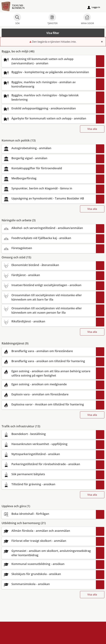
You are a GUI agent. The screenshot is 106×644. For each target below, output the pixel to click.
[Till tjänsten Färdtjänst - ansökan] (49, 275)
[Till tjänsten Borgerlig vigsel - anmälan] (49, 158)
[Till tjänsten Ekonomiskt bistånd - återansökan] (49, 265)
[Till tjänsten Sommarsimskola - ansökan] (49, 584)
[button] (53, 33)
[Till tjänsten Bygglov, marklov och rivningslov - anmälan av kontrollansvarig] (49, 84)
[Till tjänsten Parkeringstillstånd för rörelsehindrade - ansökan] (49, 464)
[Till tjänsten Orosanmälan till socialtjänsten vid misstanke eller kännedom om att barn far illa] (49, 297)
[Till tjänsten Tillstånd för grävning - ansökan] (49, 484)
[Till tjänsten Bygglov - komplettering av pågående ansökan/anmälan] (49, 72)
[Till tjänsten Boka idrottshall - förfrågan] (49, 514)
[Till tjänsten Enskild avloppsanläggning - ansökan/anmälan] (49, 108)
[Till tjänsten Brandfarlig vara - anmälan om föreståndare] (49, 351)
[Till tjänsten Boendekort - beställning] (49, 434)
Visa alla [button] (92, 129)
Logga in (94, 7)
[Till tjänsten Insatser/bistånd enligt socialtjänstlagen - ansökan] (49, 285)
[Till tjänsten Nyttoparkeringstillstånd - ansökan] (49, 454)
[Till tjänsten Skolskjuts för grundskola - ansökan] (49, 574)
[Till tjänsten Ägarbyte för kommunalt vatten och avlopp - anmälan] (49, 118)
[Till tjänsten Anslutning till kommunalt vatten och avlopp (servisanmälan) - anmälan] (49, 61)
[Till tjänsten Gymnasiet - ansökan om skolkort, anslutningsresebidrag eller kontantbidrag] (49, 553)
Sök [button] (17, 20)
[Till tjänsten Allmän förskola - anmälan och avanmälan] (49, 531)
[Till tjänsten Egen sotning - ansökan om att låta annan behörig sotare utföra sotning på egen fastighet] (49, 373)
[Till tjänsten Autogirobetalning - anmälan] (49, 148)
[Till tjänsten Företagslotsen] (49, 248)
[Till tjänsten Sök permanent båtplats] (49, 474)
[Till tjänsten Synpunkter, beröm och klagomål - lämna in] (49, 188)
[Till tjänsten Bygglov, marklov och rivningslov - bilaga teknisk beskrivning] (49, 97)
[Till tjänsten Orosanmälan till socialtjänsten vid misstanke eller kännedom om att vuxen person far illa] (49, 310)
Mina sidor (87, 20)
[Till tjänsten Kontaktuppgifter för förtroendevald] (49, 168)
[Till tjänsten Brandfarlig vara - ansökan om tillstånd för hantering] (49, 361)
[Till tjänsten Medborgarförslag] (49, 178)
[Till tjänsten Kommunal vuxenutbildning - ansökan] (49, 564)
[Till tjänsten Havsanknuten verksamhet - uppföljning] (49, 444)
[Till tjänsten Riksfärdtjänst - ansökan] (49, 321)
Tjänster (52, 20)
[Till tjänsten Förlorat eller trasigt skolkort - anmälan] (49, 541)
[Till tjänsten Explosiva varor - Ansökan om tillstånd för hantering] (49, 404)
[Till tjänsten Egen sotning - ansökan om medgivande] (49, 384)
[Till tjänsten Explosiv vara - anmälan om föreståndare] (49, 394)
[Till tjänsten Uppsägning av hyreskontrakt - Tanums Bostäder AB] (49, 198)
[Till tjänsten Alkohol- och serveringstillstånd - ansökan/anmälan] (49, 228)
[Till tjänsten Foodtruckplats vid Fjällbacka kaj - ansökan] (49, 238)
